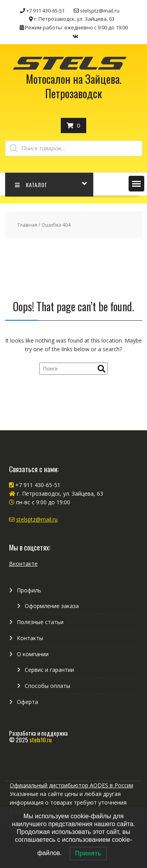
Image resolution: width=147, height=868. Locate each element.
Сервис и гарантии (49, 670)
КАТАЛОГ (31, 185)
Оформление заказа (52, 606)
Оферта (27, 702)
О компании (33, 654)
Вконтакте (23, 564)
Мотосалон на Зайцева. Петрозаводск (74, 86)
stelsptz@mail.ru (37, 519)
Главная (27, 225)
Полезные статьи (40, 622)
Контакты (30, 638)
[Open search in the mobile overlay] (74, 148)
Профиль (29, 590)
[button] (136, 184)
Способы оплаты (47, 686)
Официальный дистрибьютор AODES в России (72, 785)
